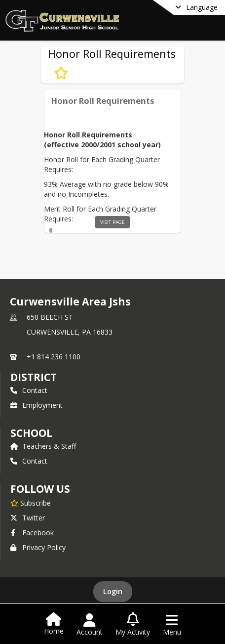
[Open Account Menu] (90, 625)
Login (113, 591)
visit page (112, 222)
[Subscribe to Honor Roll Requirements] (61, 73)
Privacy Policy (38, 547)
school (31, 433)
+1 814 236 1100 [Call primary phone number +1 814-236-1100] (54, 357)
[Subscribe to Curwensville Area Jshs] (31, 503)
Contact (29, 390)
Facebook (32, 533)
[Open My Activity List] (133, 625)
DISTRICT (34, 377)
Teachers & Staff (43, 446)
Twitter (28, 518)
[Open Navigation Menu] (172, 625)
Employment (37, 405)
